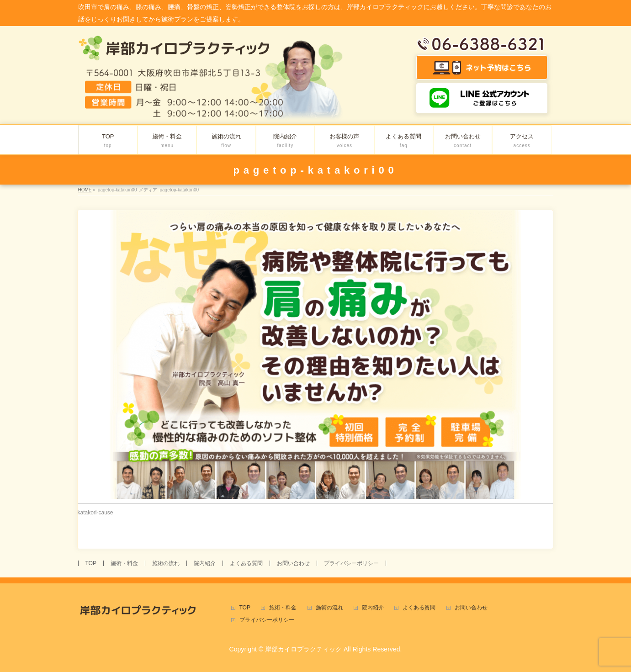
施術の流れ (166, 563)
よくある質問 (246, 563)
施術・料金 (124, 563)
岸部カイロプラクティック (303, 649)
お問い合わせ (293, 563)
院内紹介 (205, 563)
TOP (91, 563)
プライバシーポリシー (351, 563)
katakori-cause (95, 513)
